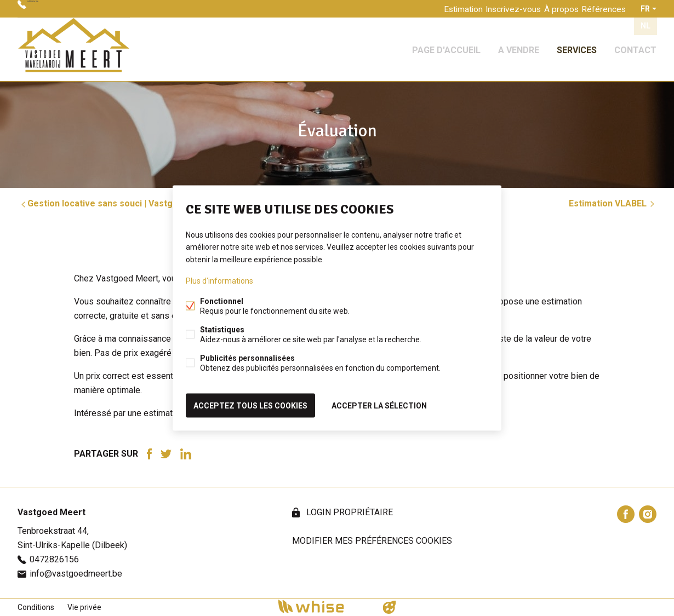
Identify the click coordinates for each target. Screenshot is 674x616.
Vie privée (84, 607)
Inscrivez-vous (498, 9)
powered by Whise (324, 606)
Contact (635, 46)
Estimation (441, 9)
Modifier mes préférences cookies (372, 541)
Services (577, 46)
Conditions (36, 607)
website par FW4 (390, 607)
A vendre (519, 46)
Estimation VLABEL (613, 203)
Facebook (149, 454)
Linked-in (186, 454)
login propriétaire (349, 512)
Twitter (166, 454)
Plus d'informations (219, 282)
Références (601, 9)
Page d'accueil (446, 46)
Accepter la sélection (379, 404)
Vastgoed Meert (52, 512)
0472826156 (52, 9)
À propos (552, 9)
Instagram (648, 514)
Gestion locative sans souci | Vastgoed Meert (118, 203)
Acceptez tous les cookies (250, 404)
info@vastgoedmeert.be (76, 574)
